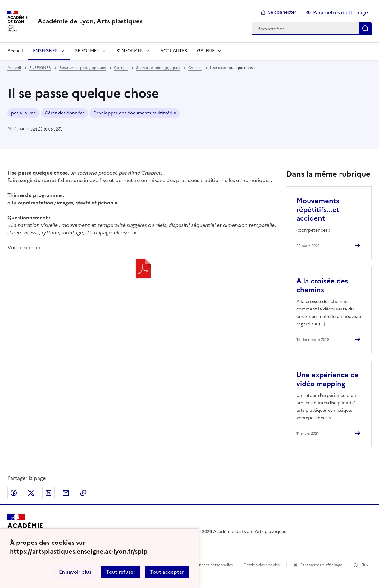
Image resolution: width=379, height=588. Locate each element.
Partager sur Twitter (31, 493)
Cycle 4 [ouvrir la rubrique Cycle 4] (195, 68)
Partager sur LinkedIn (48, 493)
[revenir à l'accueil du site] (90, 21)
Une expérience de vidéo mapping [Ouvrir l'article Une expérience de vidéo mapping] (328, 379)
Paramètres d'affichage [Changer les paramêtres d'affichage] (340, 12)
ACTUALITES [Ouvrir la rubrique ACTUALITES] (174, 51)
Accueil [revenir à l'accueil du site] (15, 51)
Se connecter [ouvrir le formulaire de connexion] (282, 12)
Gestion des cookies (262, 565)
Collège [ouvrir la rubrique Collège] (121, 68)
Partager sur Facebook (14, 493)
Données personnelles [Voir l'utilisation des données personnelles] (213, 565)
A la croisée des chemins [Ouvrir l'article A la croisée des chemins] (322, 285)
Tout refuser (121, 572)
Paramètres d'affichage (321, 565)
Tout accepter (167, 572)
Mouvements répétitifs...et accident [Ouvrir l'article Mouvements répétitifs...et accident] (318, 210)
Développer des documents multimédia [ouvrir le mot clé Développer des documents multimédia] (135, 113)
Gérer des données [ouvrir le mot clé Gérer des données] (65, 113)
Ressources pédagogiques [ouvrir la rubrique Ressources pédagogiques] (82, 68)
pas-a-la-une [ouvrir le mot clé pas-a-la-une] (24, 113)
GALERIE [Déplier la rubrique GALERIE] (206, 51)
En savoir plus (75, 572)
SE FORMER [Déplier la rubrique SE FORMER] (87, 51)
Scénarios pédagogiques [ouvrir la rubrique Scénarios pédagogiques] (158, 68)
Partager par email (66, 493)
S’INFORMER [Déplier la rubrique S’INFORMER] (130, 51)
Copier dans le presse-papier (83, 493)
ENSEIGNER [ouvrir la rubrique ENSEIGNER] (40, 68)
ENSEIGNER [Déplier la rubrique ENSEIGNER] (45, 51)
